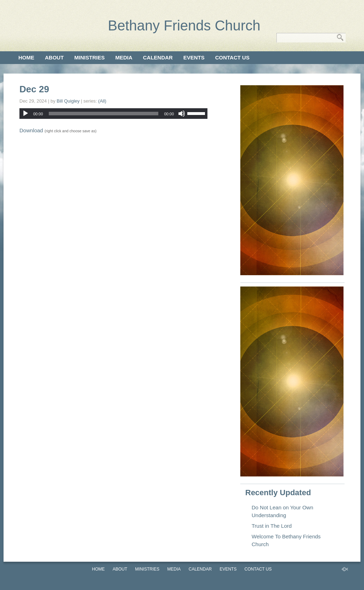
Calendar (158, 57)
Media (124, 57)
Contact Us (232, 57)
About (54, 57)
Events (194, 57)
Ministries (89, 57)
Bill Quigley (68, 101)
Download (31, 130)
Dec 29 (34, 89)
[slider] (104, 114)
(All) (102, 101)
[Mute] (182, 114)
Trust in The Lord (272, 526)
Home (26, 57)
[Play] (25, 114)
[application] (113, 114)
